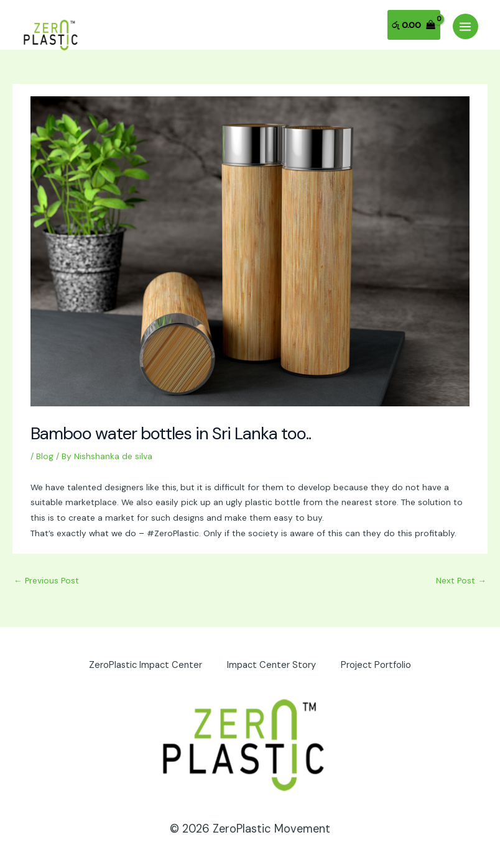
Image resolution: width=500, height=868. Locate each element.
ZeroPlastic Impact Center (146, 665)
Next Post (461, 580)
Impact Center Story (271, 665)
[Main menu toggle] (465, 26)
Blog (45, 456)
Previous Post (46, 580)
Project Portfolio (376, 665)
